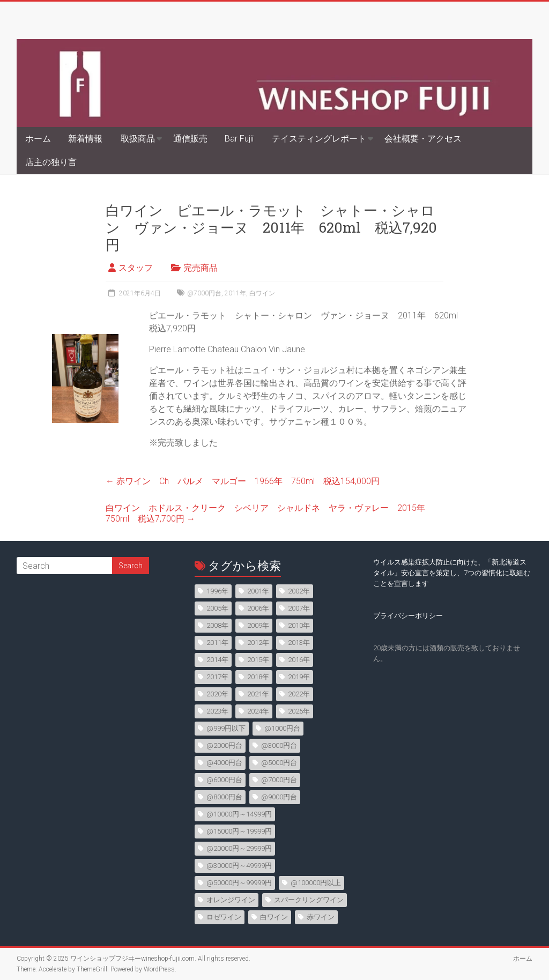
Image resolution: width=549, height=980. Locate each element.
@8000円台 (224, 797)
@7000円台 (204, 293)
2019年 (299, 677)
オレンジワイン (231, 900)
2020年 (217, 694)
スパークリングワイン (309, 900)
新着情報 (85, 139)
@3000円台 (279, 745)
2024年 (258, 711)
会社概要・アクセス (423, 139)
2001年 (258, 591)
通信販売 (190, 139)
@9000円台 (279, 797)
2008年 (217, 625)
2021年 (258, 694)
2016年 (299, 660)
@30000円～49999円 (239, 866)
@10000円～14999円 (239, 814)
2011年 (235, 293)
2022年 (299, 694)
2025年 (299, 711)
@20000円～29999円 (239, 848)
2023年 (217, 711)
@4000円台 (224, 763)
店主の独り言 (51, 162)
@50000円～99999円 (239, 883)
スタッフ (136, 268)
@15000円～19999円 (239, 831)
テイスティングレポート (319, 139)
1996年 (217, 591)
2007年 (299, 608)
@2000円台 (224, 745)
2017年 (217, 677)
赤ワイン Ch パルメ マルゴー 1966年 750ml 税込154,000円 (243, 481)
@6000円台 (224, 780)
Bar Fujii (239, 139)
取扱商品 (138, 139)
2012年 (258, 643)
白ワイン (262, 293)
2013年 (299, 643)
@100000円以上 (316, 883)
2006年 (258, 608)
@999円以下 (226, 728)
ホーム (38, 139)
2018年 (258, 677)
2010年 (299, 625)
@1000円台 (282, 728)
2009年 (258, 625)
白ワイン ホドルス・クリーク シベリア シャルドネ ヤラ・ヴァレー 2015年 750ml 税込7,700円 (270, 513)
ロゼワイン (224, 917)
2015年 (258, 660)
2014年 (217, 660)
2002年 (299, 591)
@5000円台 (279, 763)
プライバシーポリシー (408, 616)
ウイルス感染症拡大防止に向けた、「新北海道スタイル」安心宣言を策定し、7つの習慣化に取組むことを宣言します (452, 573)
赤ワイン (321, 917)
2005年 (217, 608)
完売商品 (201, 268)
